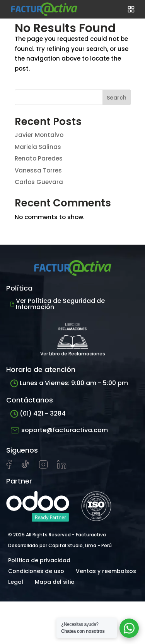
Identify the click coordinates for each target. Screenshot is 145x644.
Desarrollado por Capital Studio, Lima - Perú (60, 545)
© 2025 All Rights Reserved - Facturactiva (57, 535)
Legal (16, 582)
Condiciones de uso (36, 571)
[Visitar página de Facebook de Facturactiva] (9, 467)
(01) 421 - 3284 (38, 413)
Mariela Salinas (38, 147)
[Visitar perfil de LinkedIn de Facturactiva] (62, 467)
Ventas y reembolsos (106, 571)
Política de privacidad (39, 560)
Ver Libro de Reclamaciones (73, 337)
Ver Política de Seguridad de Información (57, 304)
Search (117, 98)
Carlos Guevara (39, 182)
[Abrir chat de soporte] (129, 628)
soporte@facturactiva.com (59, 430)
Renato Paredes (39, 158)
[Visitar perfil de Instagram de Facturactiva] (43, 467)
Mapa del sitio (55, 582)
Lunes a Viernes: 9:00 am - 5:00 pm (69, 383)
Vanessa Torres (38, 170)
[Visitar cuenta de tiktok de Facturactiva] (25, 467)
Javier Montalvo (39, 135)
